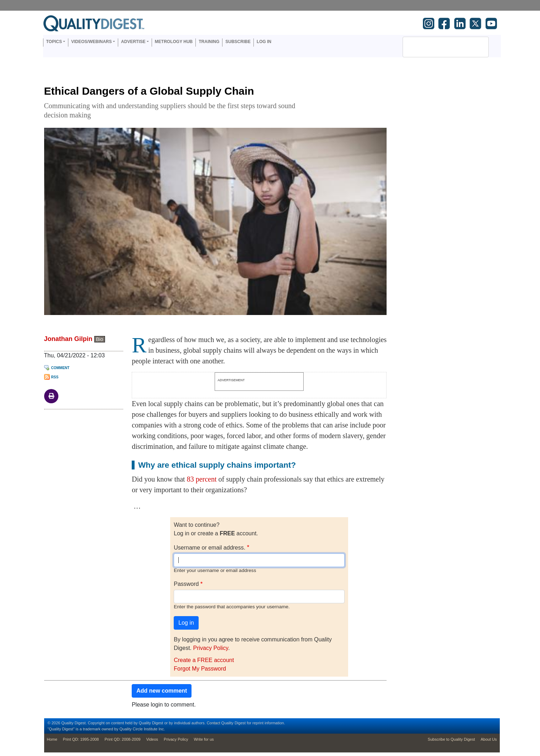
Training (209, 42)
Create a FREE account (204, 660)
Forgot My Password (200, 669)
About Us (489, 739)
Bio (100, 339)
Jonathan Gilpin (68, 339)
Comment (61, 368)
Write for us (204, 739)
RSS (55, 377)
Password (186, 584)
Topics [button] (54, 42)
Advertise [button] (133, 42)
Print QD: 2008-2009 (123, 739)
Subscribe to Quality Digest (452, 739)
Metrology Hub (174, 42)
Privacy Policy (210, 648)
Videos (152, 739)
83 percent (202, 479)
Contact (214, 723)
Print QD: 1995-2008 (81, 739)
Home (52, 739)
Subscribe (238, 42)
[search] (436, 47)
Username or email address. (209, 548)
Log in (264, 42)
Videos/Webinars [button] (91, 42)
